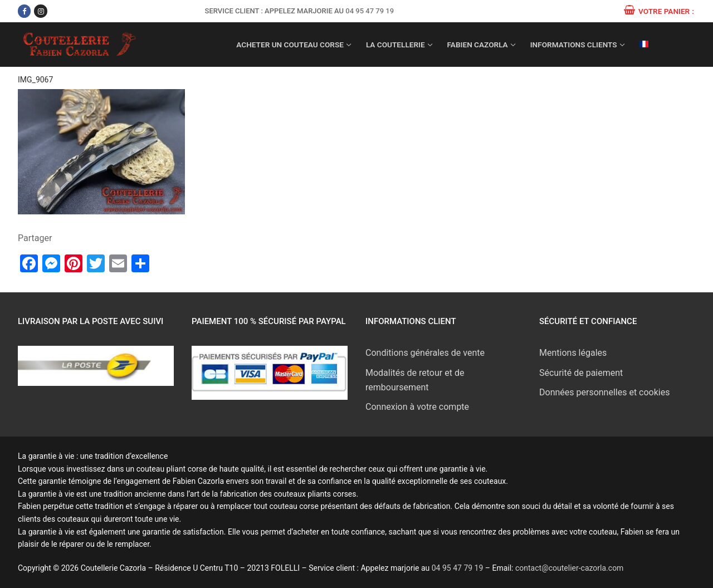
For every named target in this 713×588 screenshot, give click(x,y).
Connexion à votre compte (417, 407)
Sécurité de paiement (581, 373)
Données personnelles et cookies (604, 392)
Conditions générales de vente (425, 353)
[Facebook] (24, 11)
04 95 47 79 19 (370, 11)
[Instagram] (40, 11)
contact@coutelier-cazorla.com (569, 568)
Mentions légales (573, 353)
